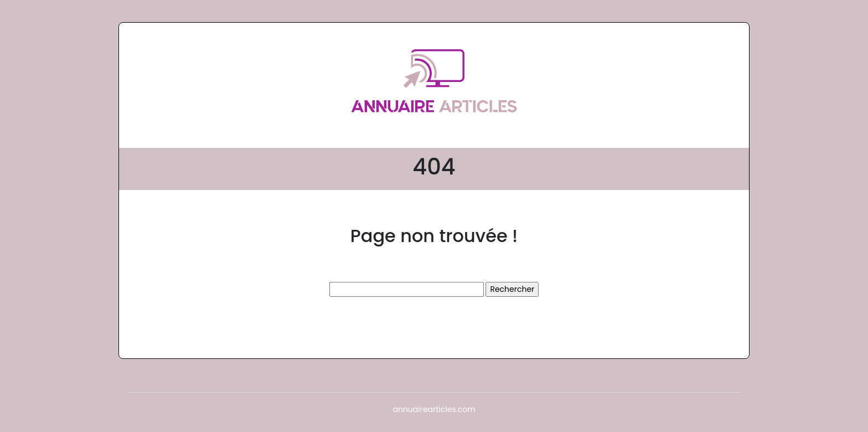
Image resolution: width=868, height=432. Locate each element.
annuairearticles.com (434, 409)
